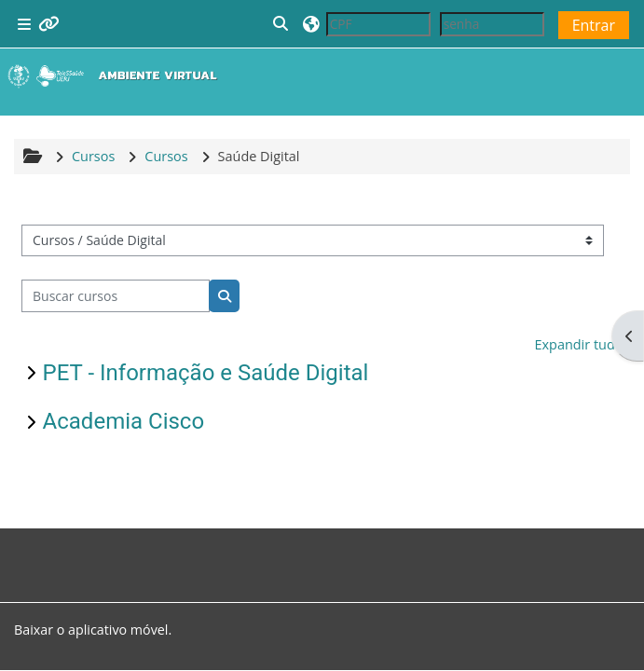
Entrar (594, 25)
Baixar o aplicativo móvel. (93, 630)
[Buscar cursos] (116, 295)
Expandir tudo (578, 344)
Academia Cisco (124, 421)
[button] (281, 24)
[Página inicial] (116, 75)
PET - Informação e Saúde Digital (206, 373)
